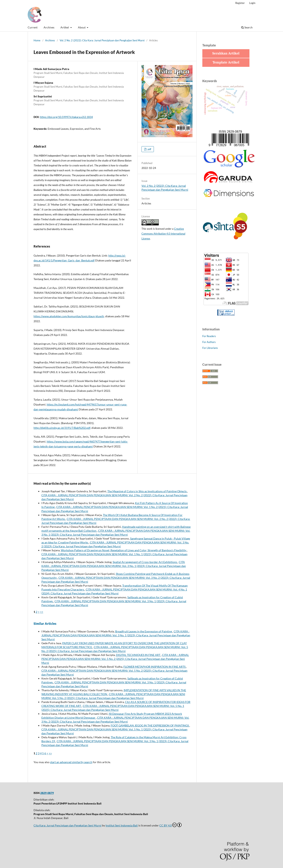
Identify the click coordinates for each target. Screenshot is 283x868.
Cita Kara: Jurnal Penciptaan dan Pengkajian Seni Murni (68, 825)
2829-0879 (47, 793)
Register (240, 3)
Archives (49, 27)
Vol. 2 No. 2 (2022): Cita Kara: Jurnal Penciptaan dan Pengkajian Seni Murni (102, 40)
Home (37, 40)
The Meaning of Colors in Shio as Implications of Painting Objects (147, 491)
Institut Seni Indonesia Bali (122, 825)
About (82, 27)
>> (42, 612)
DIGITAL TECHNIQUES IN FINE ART (138, 655)
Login (252, 3)
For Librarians (210, 348)
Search (247, 27)
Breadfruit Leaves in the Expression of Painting (144, 631)
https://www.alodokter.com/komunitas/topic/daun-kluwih (69, 316)
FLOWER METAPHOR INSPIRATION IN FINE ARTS (155, 667)
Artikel (65, 27)
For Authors (209, 342)
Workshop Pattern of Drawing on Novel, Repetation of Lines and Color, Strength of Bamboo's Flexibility (124, 550)
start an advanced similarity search (71, 762)
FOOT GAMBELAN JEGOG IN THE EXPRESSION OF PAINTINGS (150, 725)
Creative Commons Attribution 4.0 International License (163, 234)
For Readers (209, 336)
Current (33, 27)
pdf (149, 149)
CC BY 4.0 (170, 825)
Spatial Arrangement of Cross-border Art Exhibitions (145, 562)
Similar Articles (45, 624)
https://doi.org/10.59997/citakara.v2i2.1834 (66, 117)
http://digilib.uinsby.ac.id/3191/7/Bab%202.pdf (62, 428)
